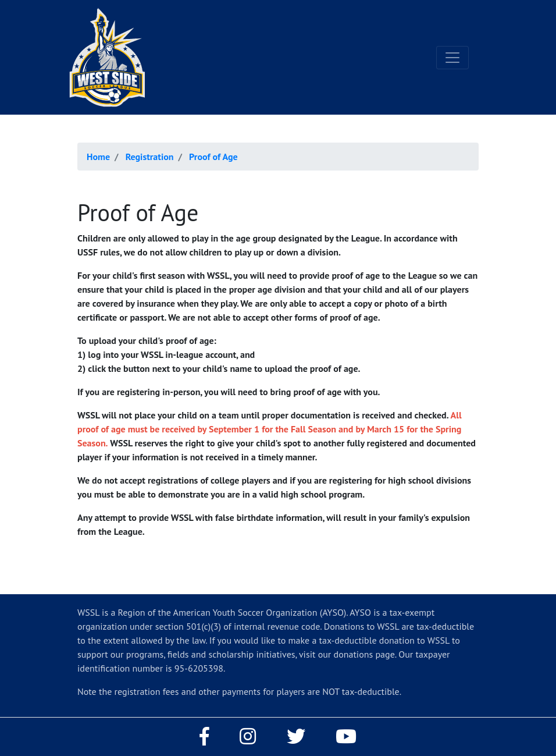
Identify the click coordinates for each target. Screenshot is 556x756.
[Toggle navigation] (452, 58)
